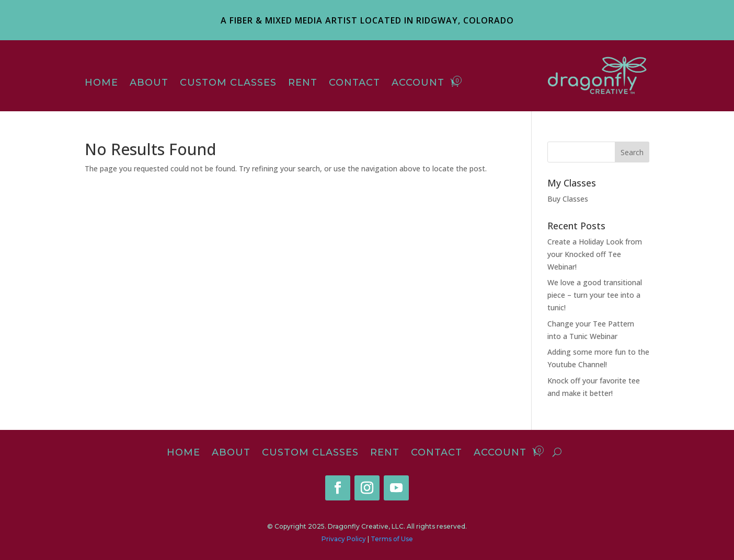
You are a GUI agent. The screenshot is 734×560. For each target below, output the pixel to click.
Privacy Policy (344, 539)
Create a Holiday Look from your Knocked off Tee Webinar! (595, 254)
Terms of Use (392, 539)
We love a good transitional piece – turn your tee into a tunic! (595, 295)
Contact (354, 84)
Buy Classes (568, 199)
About (149, 84)
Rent (303, 84)
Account (418, 84)
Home (101, 84)
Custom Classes (228, 84)
